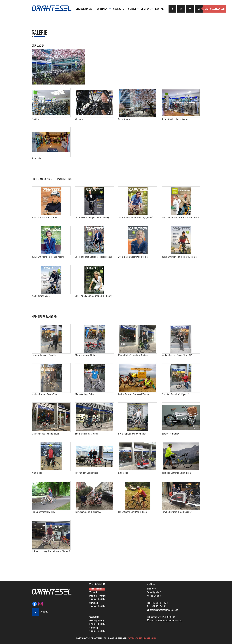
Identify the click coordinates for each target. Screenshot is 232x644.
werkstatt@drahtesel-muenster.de (166, 621)
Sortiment (104, 9)
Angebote (118, 9)
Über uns (147, 9)
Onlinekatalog (84, 9)
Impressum (150, 638)
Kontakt (160, 9)
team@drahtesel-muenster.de (164, 610)
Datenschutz (135, 638)
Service (133, 9)
